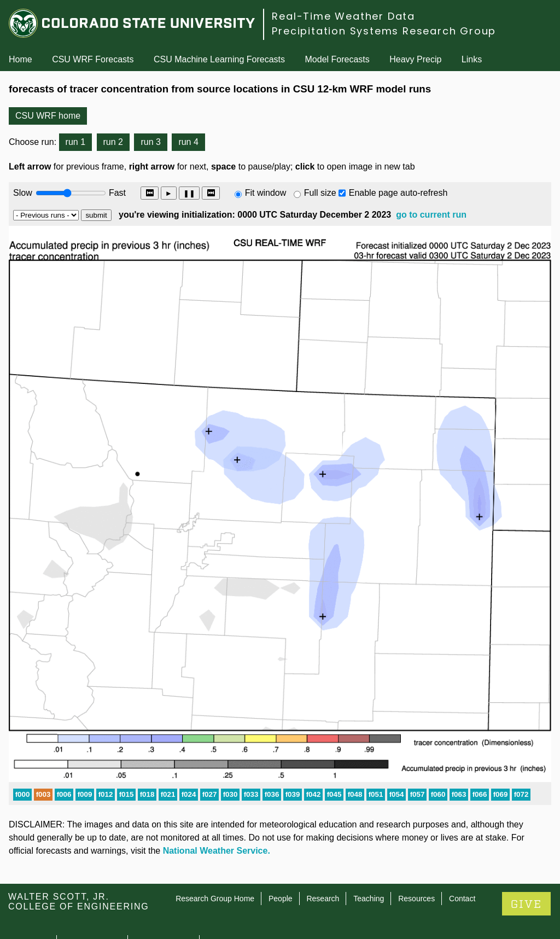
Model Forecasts (337, 59)
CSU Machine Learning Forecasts (219, 59)
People (281, 851)
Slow (23, 193)
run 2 (113, 142)
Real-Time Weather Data (343, 16)
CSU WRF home (48, 116)
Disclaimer (30, 908)
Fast (116, 193)
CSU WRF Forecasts (93, 59)
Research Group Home (215, 851)
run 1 (75, 142)
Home (21, 59)
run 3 (150, 142)
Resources (416, 851)
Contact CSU (29, 895)
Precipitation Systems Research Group (384, 31)
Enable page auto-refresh (398, 193)
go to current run (431, 215)
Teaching (369, 851)
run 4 (188, 142)
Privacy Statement (164, 895)
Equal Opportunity (92, 895)
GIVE (526, 857)
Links (472, 59)
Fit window (266, 193)
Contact (462, 851)
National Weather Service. (217, 804)
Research (323, 851)
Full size (320, 193)
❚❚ (189, 193)
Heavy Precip (415, 59)
